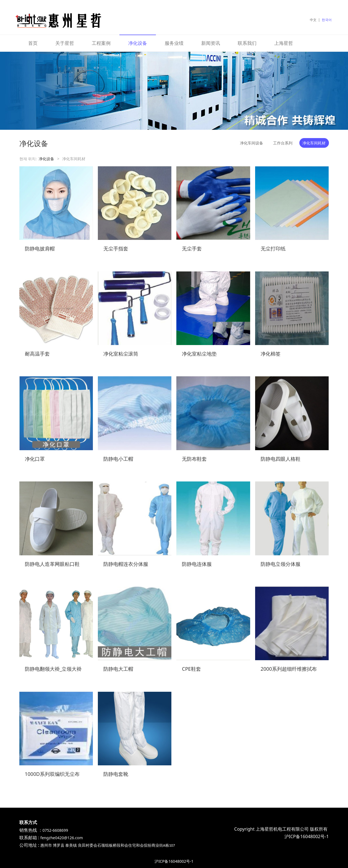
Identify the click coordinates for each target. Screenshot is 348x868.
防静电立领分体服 (281, 564)
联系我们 (247, 43)
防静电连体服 (197, 564)
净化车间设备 (252, 143)
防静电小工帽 (118, 459)
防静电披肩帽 (40, 248)
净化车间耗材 (314, 143)
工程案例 (101, 43)
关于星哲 (65, 43)
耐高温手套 (37, 354)
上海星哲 (284, 43)
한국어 (327, 20)
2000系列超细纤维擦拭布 (289, 669)
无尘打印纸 (273, 248)
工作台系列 (283, 143)
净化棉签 (271, 354)
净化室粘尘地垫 (199, 354)
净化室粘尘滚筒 (121, 354)
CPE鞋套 (191, 669)
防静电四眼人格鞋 (281, 459)
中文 (313, 20)
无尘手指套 (116, 248)
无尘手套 (192, 248)
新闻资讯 (211, 43)
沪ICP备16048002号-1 (174, 861)
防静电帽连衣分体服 (126, 564)
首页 (33, 43)
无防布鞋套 (194, 459)
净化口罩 (35, 459)
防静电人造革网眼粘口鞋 (52, 564)
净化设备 (138, 43)
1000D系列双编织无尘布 (52, 774)
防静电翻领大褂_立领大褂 (53, 669)
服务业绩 (174, 43)
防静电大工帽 (118, 669)
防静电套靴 (116, 774)
